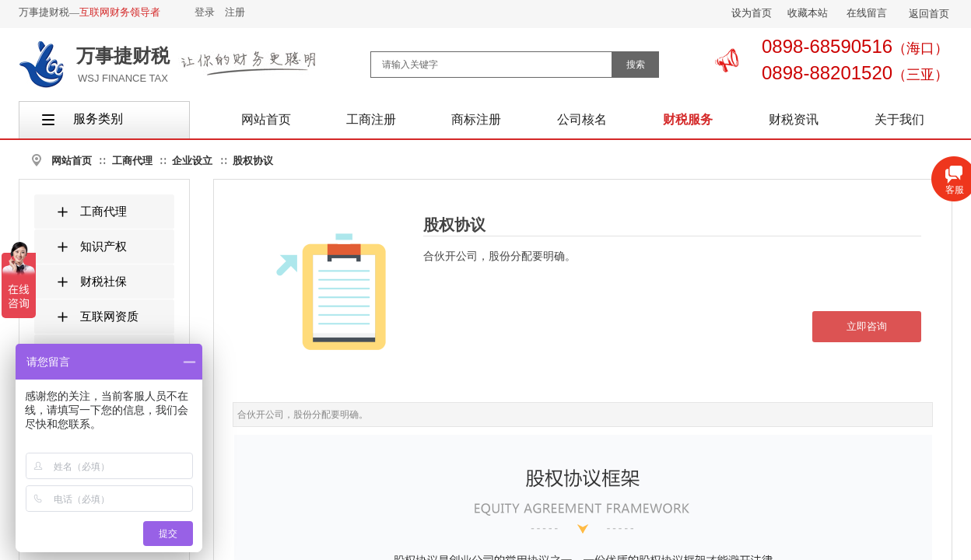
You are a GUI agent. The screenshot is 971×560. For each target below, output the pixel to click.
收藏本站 (808, 13)
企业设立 (192, 161)
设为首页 (752, 13)
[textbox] (491, 65)
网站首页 (72, 161)
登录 (205, 12)
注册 (235, 12)
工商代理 (132, 161)
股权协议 (253, 161)
